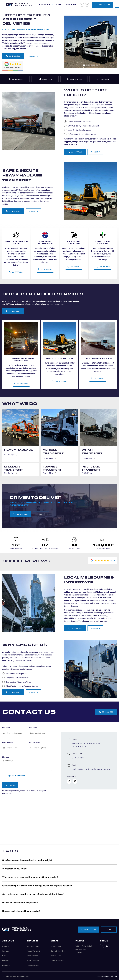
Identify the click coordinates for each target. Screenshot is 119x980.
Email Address (8, 742)
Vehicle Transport (33, 951)
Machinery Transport (34, 946)
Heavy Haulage (32, 956)
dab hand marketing (109, 976)
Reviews (5, 961)
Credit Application (58, 961)
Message (6, 757)
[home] (19, 5)
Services (5, 951)
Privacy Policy (7, 793)
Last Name (33, 728)
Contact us (6, 965)
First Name (6, 728)
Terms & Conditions (58, 951)
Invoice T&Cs (56, 956)
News (4, 956)
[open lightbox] (90, 42)
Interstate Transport (34, 965)
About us (6, 946)
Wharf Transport (33, 961)
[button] (46, 5)
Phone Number (35, 742)
